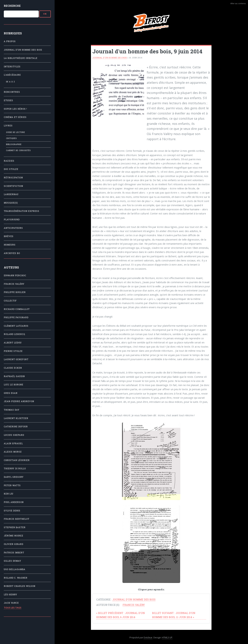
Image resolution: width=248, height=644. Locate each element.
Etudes (8, 100)
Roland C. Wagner (16, 578)
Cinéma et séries (15, 117)
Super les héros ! (15, 109)
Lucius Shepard (14, 435)
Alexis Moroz (13, 452)
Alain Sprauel (13, 443)
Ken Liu (9, 494)
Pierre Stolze (13, 351)
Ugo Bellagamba (15, 569)
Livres (8, 126)
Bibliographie (14, 144)
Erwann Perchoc (15, 275)
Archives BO (12, 253)
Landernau (11, 194)
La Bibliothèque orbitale (21, 58)
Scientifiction (13, 186)
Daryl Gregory (14, 477)
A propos (10, 41)
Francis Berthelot (17, 519)
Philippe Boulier (15, 292)
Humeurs (10, 245)
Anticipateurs (13, 228)
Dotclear (148, 637)
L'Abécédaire (12, 75)
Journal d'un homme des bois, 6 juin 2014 (121, 615)
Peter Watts (12, 485)
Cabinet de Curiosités (18, 150)
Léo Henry (11, 595)
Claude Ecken (13, 368)
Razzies (9, 161)
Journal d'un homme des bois (23, 50)
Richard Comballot (17, 309)
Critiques (11, 138)
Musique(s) (11, 203)
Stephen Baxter (15, 527)
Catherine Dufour (16, 427)
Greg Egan (11, 393)
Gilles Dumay (12, 561)
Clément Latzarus (16, 326)
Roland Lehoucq (14, 334)
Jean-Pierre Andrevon (19, 401)
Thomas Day (12, 410)
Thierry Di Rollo (15, 468)
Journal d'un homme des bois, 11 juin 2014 (174, 615)
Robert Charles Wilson (20, 586)
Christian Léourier (17, 460)
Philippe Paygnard (16, 317)
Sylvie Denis (12, 511)
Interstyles (12, 67)
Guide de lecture (15, 132)
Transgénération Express (22, 211)
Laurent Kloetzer (16, 418)
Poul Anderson (14, 502)
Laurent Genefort (16, 359)
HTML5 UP (167, 637)
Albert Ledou (13, 343)
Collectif (10, 301)
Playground (12, 220)
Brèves (9, 236)
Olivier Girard (14, 544)
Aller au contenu (238, 3)
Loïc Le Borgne (14, 385)
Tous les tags (13, 608)
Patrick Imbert (14, 553)
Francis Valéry (14, 284)
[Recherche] (21, 14)
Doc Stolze (11, 169)
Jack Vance (11, 603)
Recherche (12, 6)
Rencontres (12, 92)
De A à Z (11, 82)
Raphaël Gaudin (14, 376)
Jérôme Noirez (14, 536)
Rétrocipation (13, 178)
